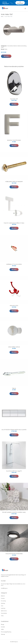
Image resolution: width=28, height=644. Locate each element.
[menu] (25, 9)
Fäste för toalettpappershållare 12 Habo (14, 223)
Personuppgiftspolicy (6, 632)
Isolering (3, 608)
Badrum (15, 46)
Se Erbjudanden (20, 3)
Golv (2, 606)
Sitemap (3, 634)
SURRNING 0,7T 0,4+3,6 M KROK (14, 264)
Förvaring (3, 601)
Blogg (2, 624)
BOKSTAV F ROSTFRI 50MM (14, 140)
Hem (2, 16)
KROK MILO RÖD (14, 306)
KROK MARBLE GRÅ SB (14, 347)
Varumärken (10, 46)
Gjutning (3, 603)
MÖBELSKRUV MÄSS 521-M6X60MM (14, 182)
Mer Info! (6, 56)
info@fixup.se (4, 588)
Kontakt (3, 627)
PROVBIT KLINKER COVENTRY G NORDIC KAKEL (14, 512)
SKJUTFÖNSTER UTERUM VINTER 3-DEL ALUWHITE (14, 430)
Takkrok (14, 388)
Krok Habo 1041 (14, 99)
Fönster (3, 598)
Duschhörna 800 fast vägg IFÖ (14, 471)
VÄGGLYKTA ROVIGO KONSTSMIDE (14, 554)
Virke (2, 616)
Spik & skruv (4, 611)
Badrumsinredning (22, 46)
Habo (2, 47)
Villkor (2, 629)
